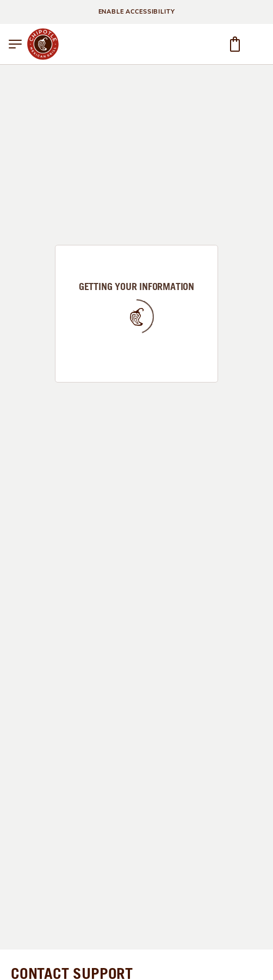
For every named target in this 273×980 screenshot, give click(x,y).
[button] (15, 44)
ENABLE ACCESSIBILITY (137, 12)
